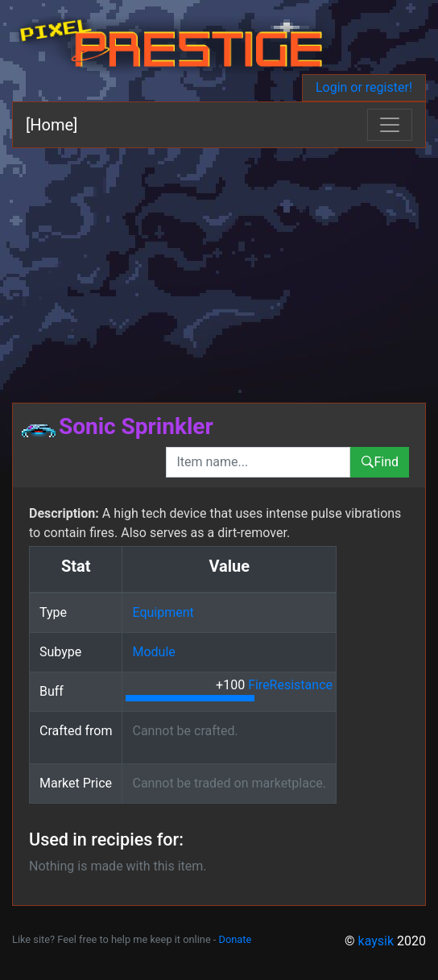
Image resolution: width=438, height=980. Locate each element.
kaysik (376, 941)
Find (380, 462)
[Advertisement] (219, 269)
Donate (236, 939)
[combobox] (258, 462)
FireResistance (290, 685)
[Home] (52, 125)
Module (153, 652)
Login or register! (364, 87)
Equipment (163, 612)
